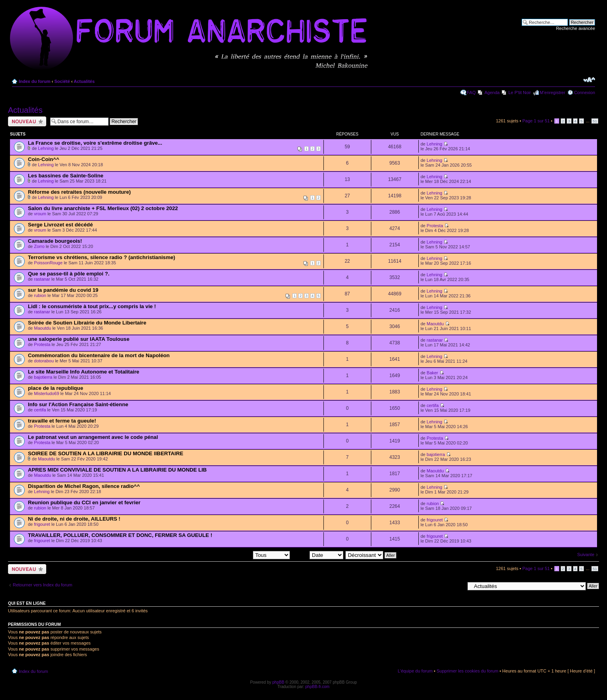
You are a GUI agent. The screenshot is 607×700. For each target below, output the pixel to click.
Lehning (46, 148)
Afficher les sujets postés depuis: (239, 555)
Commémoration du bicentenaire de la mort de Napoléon (99, 355)
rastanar (42, 279)
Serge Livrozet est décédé (60, 225)
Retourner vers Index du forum (42, 585)
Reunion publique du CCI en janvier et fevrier (84, 502)
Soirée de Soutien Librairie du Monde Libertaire (87, 323)
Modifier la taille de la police (589, 80)
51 (595, 121)
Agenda (492, 92)
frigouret (42, 524)
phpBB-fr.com (318, 687)
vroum (40, 214)
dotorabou (44, 361)
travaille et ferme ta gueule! (62, 421)
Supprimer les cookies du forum (468, 671)
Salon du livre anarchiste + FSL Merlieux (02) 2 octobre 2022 (103, 208)
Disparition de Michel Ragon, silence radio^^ (84, 486)
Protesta (435, 226)
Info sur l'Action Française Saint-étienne (78, 404)
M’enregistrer (552, 92)
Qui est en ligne (27, 603)
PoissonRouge (48, 263)
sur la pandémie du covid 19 (63, 290)
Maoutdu (42, 328)
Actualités (84, 81)
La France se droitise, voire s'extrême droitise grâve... (95, 143)
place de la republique (56, 388)
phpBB (278, 682)
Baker (433, 373)
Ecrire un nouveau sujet (27, 121)
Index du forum (34, 81)
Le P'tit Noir (520, 92)
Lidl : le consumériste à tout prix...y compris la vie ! (92, 306)
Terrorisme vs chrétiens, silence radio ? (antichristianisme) (101, 257)
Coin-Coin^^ (43, 159)
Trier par (318, 555)
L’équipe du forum (415, 671)
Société (62, 81)
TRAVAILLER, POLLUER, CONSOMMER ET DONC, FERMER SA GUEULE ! (120, 535)
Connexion (584, 92)
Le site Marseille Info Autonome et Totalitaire (84, 372)
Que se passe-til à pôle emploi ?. (69, 274)
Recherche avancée (575, 28)
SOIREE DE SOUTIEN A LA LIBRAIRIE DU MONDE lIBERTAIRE (106, 453)
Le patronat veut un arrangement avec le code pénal (93, 437)
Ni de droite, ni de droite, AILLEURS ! (74, 519)
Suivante (586, 554)
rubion (40, 295)
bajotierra (43, 377)
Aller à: (457, 586)
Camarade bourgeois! (55, 241)
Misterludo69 (46, 393)
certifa (40, 410)
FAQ (471, 92)
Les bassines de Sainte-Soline (66, 176)
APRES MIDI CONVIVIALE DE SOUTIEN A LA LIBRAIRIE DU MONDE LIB (117, 470)
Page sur (536, 121)
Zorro (39, 246)
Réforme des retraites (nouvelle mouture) (79, 192)
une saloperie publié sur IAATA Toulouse (79, 339)
